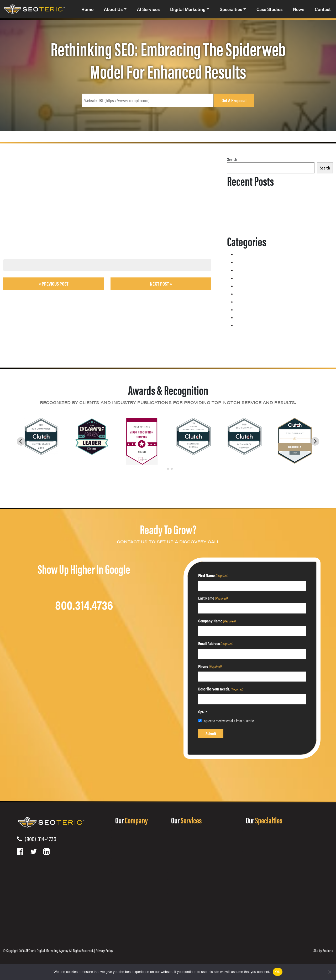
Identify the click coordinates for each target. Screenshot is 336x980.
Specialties (231, 10)
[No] (329, 972)
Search (232, 159)
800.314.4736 (84, 605)
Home (87, 10)
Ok (278, 972)
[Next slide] (315, 441)
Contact (323, 10)
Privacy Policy (104, 950)
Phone (210, 666)
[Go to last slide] (21, 441)
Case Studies (269, 10)
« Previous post (54, 284)
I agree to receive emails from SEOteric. (228, 721)
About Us (113, 10)
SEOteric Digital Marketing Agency (47, 950)
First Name (213, 575)
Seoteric (328, 950)
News (299, 10)
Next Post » (161, 284)
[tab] (164, 469)
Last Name (213, 598)
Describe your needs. (221, 689)
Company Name (217, 621)
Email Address (216, 643)
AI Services (148, 10)
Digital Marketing (188, 10)
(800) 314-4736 (39, 839)
